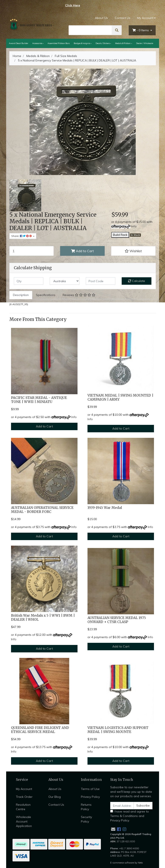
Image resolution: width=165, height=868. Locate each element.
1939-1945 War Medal (105, 508)
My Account (24, 789)
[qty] (29, 281)
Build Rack (120, 235)
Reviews (79, 295)
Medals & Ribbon (123, 43)
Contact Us (123, 18)
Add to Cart (82, 251)
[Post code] (101, 281)
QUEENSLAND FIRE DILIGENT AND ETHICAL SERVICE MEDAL (40, 730)
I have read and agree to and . (130, 816)
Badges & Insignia (82, 43)
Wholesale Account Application (24, 821)
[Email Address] (122, 806)
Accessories (37, 43)
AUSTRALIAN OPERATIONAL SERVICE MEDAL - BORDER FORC (42, 510)
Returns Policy (86, 807)
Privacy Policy (90, 797)
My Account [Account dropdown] (145, 18)
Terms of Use (90, 789)
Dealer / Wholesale (145, 43)
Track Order (24, 797)
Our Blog (55, 797)
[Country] (65, 281)
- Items (141, 30)
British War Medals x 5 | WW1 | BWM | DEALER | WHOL (43, 618)
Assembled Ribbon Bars (59, 43)
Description (21, 295)
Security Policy (86, 819)
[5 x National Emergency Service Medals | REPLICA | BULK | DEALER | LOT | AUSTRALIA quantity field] (32, 251)
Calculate (137, 281)
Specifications (46, 295)
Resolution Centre (23, 807)
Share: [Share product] (22, 236)
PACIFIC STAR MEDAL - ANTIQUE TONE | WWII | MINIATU (39, 400)
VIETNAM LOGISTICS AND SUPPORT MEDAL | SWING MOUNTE (118, 730)
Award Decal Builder (19, 43)
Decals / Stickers (103, 43)
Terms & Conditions (124, 816)
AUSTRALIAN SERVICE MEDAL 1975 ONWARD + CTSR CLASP (117, 620)
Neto (140, 863)
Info (134, 226)
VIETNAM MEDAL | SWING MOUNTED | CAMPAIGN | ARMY (120, 397)
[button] (133, 251)
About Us (101, 18)
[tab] (21, 295)
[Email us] (113, 829)
